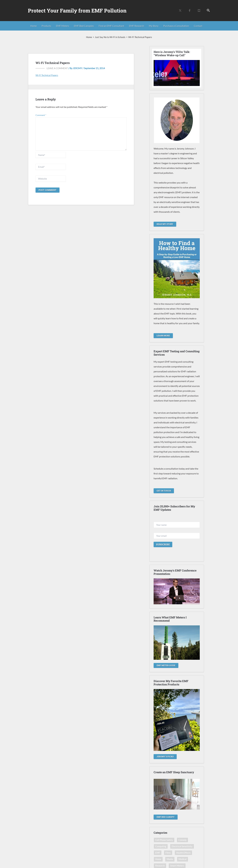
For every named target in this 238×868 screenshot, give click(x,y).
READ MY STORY (166, 224)
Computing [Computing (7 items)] (161, 846)
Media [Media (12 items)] (170, 859)
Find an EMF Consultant (111, 26)
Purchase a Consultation (176, 26)
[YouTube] (199, 10)
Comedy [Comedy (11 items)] (184, 840)
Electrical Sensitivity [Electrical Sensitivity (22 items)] (183, 846)
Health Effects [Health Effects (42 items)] (184, 853)
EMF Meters (63, 26)
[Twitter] (180, 10)
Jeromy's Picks (166, 756)
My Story (154, 26)
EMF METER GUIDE (167, 665)
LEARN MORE (164, 335)
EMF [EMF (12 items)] (158, 853)
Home (34, 26)
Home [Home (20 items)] (158, 859)
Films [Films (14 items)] (169, 853)
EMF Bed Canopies (84, 26)
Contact (198, 26)
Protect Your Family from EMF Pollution (77, 10)
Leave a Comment (58, 68)
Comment (41, 115)
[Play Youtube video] (177, 73)
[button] (208, 10)
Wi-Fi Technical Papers (47, 75)
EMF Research (137, 26)
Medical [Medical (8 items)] (183, 859)
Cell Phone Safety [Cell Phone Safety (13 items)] (164, 840)
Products (46, 26)
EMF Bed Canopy (166, 817)
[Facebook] (190, 10)
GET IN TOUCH (164, 490)
